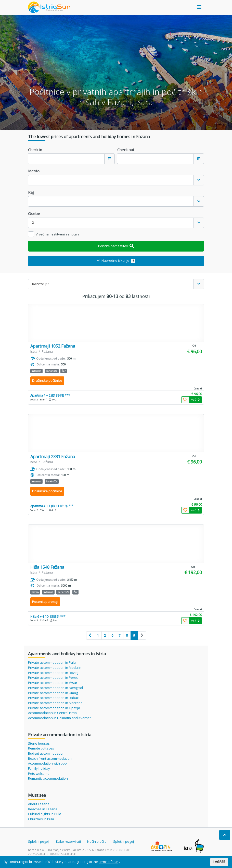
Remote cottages (41, 748)
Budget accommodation (46, 753)
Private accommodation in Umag (53, 693)
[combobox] (116, 180)
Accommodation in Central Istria (52, 713)
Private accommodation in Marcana (55, 703)
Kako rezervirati (68, 841)
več (195, 400)
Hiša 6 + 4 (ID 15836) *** (48, 616)
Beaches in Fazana (43, 809)
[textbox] (111, 180)
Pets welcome (39, 774)
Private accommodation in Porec (53, 677)
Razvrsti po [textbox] (41, 284)
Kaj (31, 192)
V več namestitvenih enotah (57, 234)
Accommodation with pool (48, 763)
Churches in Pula (41, 819)
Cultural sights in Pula (45, 814)
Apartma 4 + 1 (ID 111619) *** (52, 506)
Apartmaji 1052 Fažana (53, 346)
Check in (35, 150)
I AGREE (219, 862)
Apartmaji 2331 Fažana (53, 456)
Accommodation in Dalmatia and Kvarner (60, 718)
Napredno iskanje (116, 260)
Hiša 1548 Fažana (47, 567)
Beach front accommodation (50, 758)
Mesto (34, 171)
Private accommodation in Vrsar (53, 683)
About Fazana (39, 804)
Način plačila (97, 841)
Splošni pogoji (39, 841)
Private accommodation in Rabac (53, 698)
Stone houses (39, 743)
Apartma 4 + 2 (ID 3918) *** (50, 395)
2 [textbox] (33, 222)
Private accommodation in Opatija (54, 708)
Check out (126, 150)
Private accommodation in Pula (52, 662)
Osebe (34, 213)
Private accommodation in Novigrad (55, 688)
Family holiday (39, 768)
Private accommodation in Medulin (55, 668)
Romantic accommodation (48, 778)
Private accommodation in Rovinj (53, 673)
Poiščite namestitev (116, 246)
